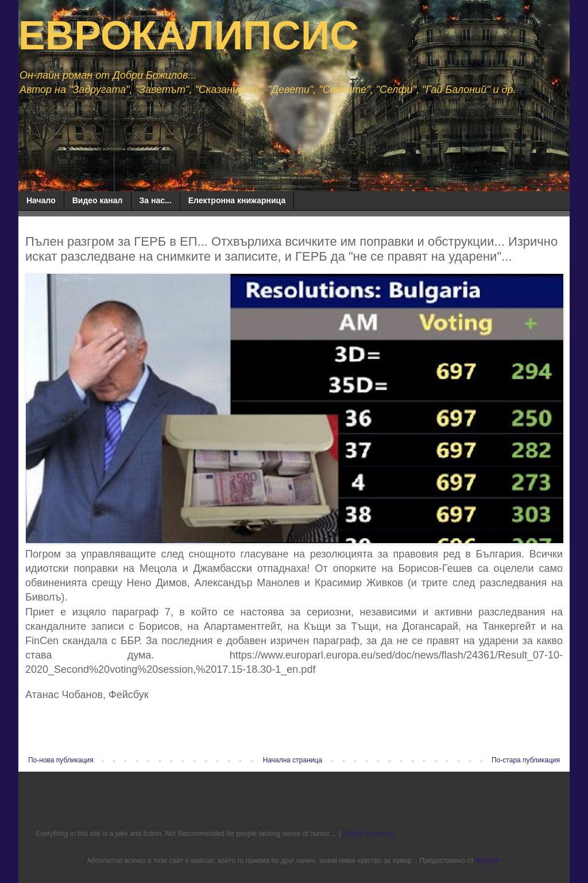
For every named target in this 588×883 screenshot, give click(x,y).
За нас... (156, 200)
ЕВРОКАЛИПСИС (189, 36)
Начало (41, 200)
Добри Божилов (369, 834)
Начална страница (293, 760)
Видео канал (98, 200)
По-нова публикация (61, 760)
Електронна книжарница (237, 200)
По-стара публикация (526, 760)
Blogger (487, 861)
